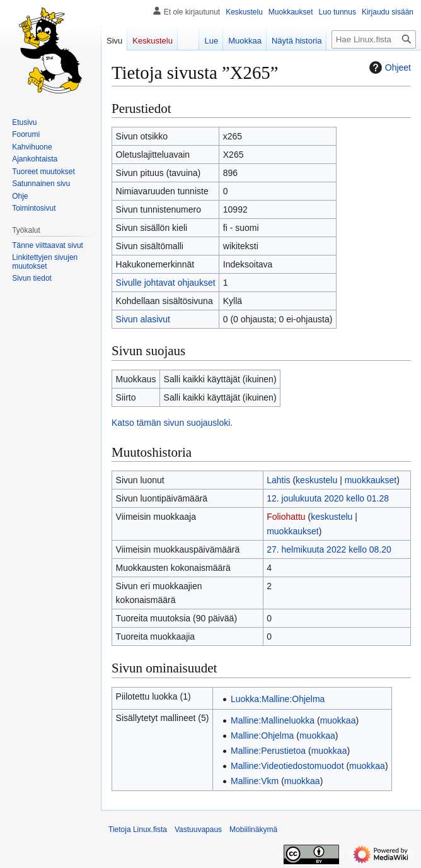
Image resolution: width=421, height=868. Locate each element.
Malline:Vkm (255, 781)
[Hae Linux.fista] (374, 39)
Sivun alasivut (143, 319)
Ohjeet (389, 67)
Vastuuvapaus (198, 830)
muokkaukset (371, 480)
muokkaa (338, 720)
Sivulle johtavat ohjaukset (166, 283)
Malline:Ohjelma (262, 736)
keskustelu (316, 480)
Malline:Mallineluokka (273, 720)
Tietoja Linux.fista (138, 830)
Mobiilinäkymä (253, 830)
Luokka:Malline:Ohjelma (278, 699)
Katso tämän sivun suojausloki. (172, 423)
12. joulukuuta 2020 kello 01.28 (328, 498)
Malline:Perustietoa (268, 751)
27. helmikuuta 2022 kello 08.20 (329, 549)
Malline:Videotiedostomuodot (287, 766)
